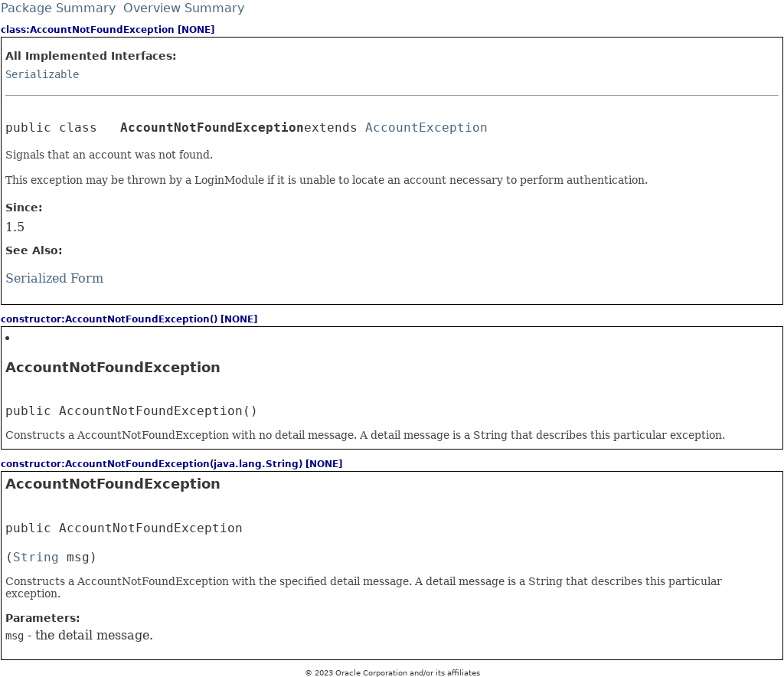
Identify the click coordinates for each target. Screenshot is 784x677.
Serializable (42, 74)
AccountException (426, 128)
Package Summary (58, 8)
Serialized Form (54, 278)
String (36, 557)
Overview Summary (184, 8)
